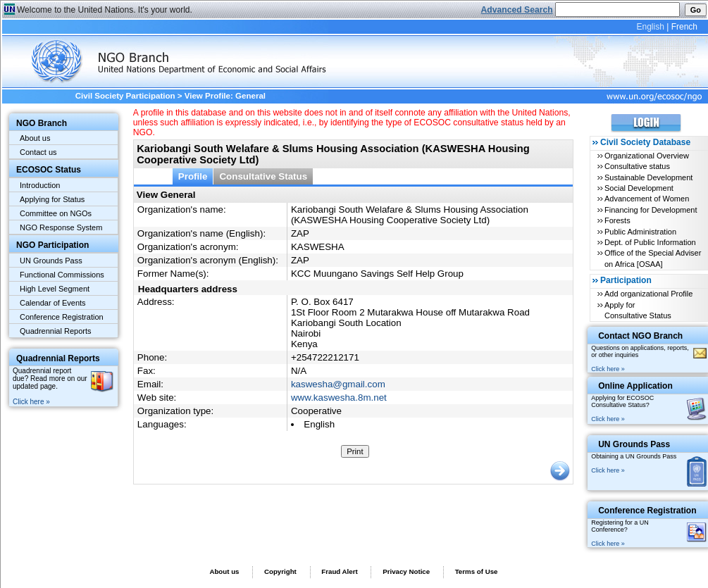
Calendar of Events (53, 303)
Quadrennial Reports (56, 331)
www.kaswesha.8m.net (339, 398)
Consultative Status (263, 176)
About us (35, 138)
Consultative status (637, 166)
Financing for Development (651, 210)
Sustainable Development (648, 177)
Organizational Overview (647, 156)
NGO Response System (61, 227)
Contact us (38, 152)
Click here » (31, 402)
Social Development (639, 188)
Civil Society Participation (125, 96)
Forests (617, 220)
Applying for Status (52, 199)
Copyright (280, 571)
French (684, 27)
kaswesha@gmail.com (338, 384)
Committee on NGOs (56, 213)
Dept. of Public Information (650, 242)
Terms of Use (477, 571)
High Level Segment (55, 289)
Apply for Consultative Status (638, 310)
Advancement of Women (647, 199)
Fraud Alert (339, 571)
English (650, 27)
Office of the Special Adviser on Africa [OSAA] (653, 258)
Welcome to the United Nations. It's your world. (105, 10)
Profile (193, 176)
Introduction (40, 185)
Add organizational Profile (648, 294)
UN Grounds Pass (51, 261)
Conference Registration (62, 317)
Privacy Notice (406, 571)
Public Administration (640, 232)
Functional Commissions (62, 275)
